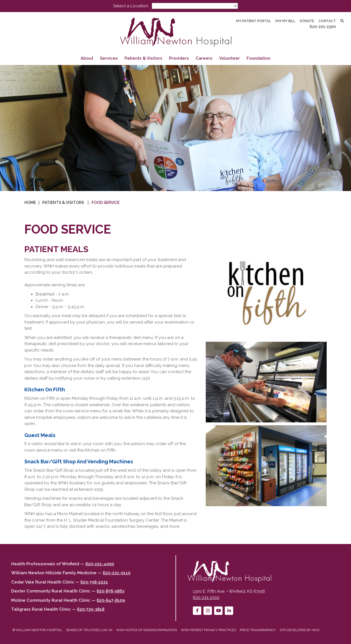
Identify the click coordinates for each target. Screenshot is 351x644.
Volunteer (230, 58)
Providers (179, 58)
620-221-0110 (117, 573)
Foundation (258, 58)
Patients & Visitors (143, 58)
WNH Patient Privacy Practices (208, 630)
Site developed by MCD (299, 630)
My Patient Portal (254, 21)
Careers (204, 58)
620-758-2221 (94, 582)
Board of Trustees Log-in (89, 630)
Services (109, 58)
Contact (327, 21)
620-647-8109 (111, 600)
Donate (307, 21)
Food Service (106, 203)
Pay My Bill (285, 21)
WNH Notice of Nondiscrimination (147, 630)
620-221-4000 (100, 564)
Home (30, 203)
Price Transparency (258, 630)
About (87, 58)
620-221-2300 (323, 27)
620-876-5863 (110, 591)
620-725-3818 (91, 609)
